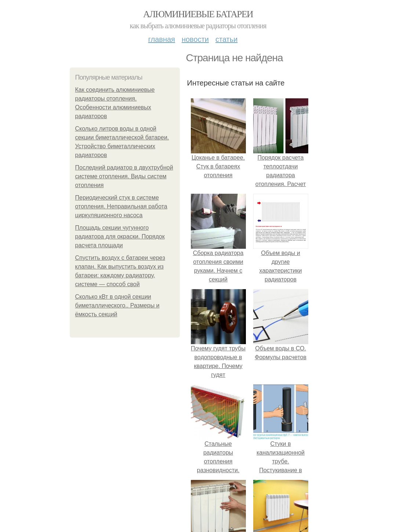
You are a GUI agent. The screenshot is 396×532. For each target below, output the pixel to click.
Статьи (226, 39)
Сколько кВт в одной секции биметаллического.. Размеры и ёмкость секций (117, 305)
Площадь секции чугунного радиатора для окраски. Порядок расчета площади (120, 236)
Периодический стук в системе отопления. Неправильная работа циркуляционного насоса (121, 206)
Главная (162, 39)
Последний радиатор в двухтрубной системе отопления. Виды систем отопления (124, 176)
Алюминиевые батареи (198, 14)
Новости (195, 39)
